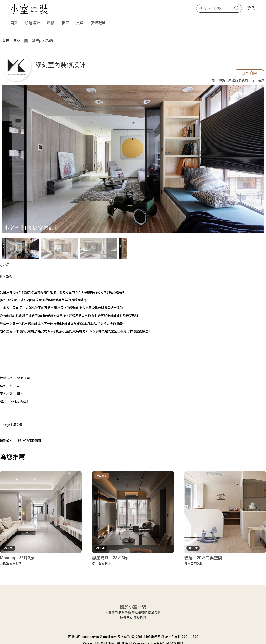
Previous (7, 160)
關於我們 (154, 613)
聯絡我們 (140, 617)
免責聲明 (111, 613)
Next (259, 160)
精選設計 (32, 23)
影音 (65, 23)
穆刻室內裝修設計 (60, 65)
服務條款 (125, 613)
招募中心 (126, 617)
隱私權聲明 (140, 613)
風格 (51, 23)
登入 (251, 8)
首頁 (14, 23)
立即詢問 (249, 73)
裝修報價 (98, 23)
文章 (80, 23)
